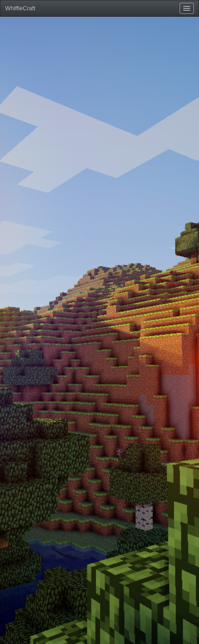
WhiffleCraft (20, 8)
